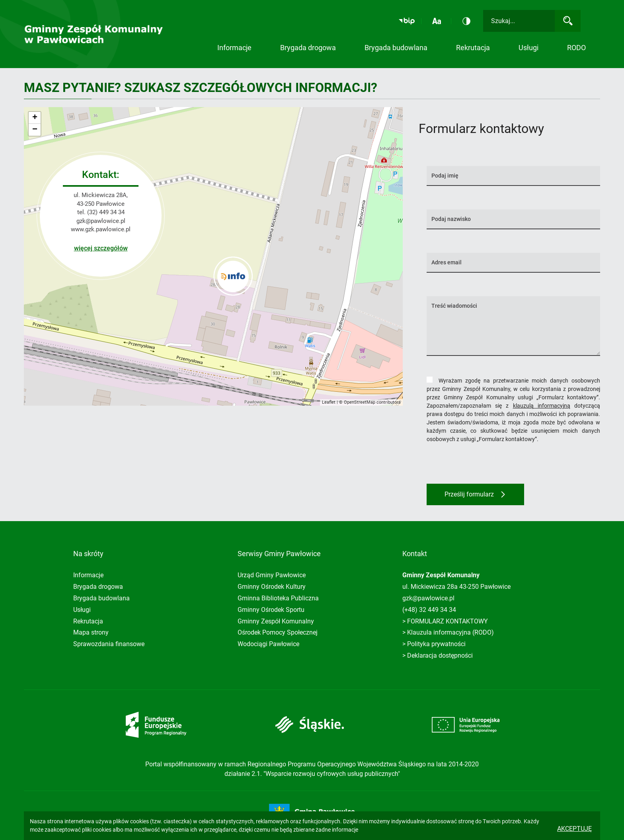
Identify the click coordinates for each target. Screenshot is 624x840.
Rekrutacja (473, 48)
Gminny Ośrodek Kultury (272, 587)
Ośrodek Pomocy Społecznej (278, 632)
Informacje (234, 48)
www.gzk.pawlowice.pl (101, 229)
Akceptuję (574, 829)
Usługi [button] (528, 48)
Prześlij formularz (469, 494)
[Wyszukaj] (568, 21)
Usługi (82, 610)
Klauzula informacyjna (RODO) (450, 632)
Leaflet (329, 402)
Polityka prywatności (436, 644)
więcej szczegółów (101, 248)
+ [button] (35, 118)
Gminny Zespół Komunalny (276, 621)
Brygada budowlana (396, 48)
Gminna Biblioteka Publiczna (278, 598)
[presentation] (487, 464)
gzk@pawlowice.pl (101, 221)
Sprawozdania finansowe (109, 644)
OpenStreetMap (360, 402)
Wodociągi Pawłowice (268, 644)
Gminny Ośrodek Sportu (271, 610)
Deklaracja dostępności (440, 655)
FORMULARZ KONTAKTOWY (448, 621)
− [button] (35, 130)
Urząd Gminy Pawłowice (272, 575)
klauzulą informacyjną (542, 406)
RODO (576, 48)
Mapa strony (91, 632)
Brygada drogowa (308, 48)
